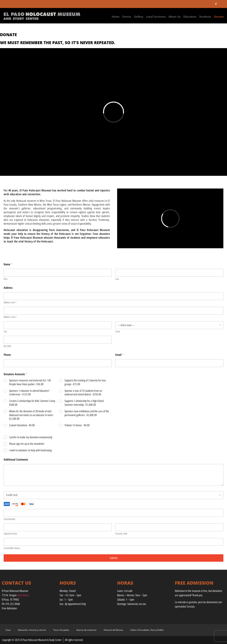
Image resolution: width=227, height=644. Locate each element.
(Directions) (23, 595)
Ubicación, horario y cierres (32, 630)
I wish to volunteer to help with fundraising (30, 450)
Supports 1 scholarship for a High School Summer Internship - (84, 403)
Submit (114, 558)
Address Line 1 (10, 302)
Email (119, 355)
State (118, 332)
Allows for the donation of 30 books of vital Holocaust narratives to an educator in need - (31, 415)
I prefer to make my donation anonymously (31, 437)
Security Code (121, 534)
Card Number (10, 519)
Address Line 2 (10, 317)
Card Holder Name (12, 548)
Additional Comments (16, 460)
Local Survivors (156, 17)
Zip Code (7, 346)
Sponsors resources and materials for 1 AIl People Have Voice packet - (30, 382)
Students (205, 17)
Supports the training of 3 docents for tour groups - (85, 382)
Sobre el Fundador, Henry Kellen (147, 630)
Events (127, 17)
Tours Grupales (61, 630)
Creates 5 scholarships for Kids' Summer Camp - (33, 403)
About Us (175, 17)
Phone (7, 355)
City (5, 332)
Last (117, 279)
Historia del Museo (113, 630)
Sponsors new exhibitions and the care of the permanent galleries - (87, 413)
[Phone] (58, 363)
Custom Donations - (22, 425)
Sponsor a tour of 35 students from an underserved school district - (83, 393)
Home (116, 17)
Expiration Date (10, 534)
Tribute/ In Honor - (77, 425)
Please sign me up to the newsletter (27, 444)
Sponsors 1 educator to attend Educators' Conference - (29, 393)
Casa (8, 630)
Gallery (139, 17)
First (6, 279)
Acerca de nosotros (86, 630)
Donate (219, 17)
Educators (190, 17)
